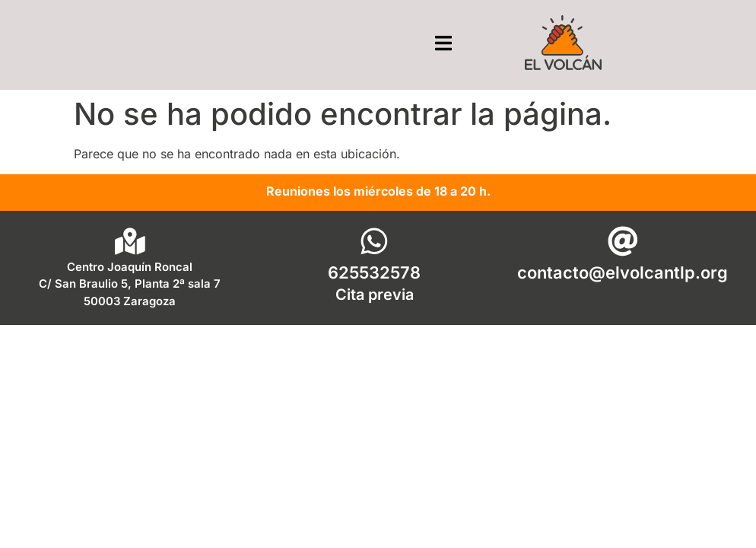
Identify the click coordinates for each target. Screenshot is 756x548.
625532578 (374, 272)
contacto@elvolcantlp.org (623, 272)
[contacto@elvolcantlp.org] (623, 241)
